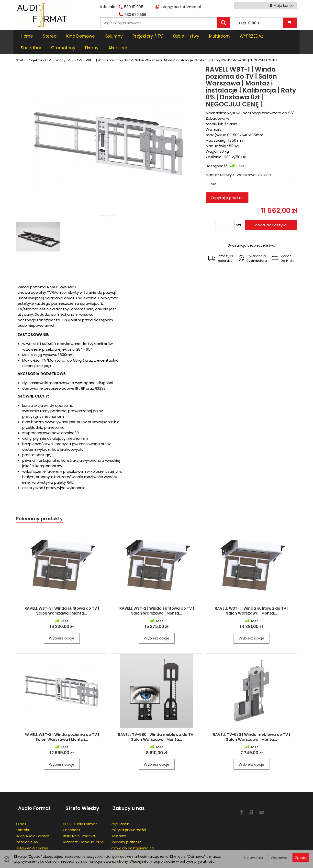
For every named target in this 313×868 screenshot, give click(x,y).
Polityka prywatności (128, 813)
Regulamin (120, 807)
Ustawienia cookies (32, 831)
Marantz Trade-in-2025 (84, 825)
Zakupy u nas (127, 794)
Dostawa (118, 819)
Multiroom (219, 36)
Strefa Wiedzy (80, 794)
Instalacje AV (27, 825)
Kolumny (114, 36)
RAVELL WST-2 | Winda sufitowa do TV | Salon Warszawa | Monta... (157, 600)
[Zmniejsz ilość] (227, 213)
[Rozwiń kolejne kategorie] (242, 36)
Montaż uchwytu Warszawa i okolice (238, 163)
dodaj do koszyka (270, 213)
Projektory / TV (148, 36)
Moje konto (281, 5)
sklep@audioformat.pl (178, 7)
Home (27, 36)
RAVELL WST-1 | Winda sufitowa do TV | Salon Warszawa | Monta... (252, 600)
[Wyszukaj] (224, 23)
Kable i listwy (186, 36)
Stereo (50, 36)
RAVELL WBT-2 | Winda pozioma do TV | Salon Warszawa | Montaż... (62, 726)
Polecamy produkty (41, 507)
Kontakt (23, 813)
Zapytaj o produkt (227, 186)
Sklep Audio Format (33, 819)
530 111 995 (131, 7)
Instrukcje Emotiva (79, 819)
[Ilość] (219, 213)
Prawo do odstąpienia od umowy (132, 833)
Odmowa (279, 858)
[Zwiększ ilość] (210, 213)
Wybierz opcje (62, 627)
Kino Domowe (81, 36)
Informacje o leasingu (130, 848)
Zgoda (301, 858)
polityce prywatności (198, 861)
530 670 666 (133, 15)
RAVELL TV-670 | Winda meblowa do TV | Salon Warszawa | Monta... (251, 726)
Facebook (72, 813)
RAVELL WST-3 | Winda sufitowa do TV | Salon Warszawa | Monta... (62, 600)
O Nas (21, 807)
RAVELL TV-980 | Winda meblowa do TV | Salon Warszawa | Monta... (157, 726)
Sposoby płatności (127, 825)
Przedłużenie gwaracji (129, 842)
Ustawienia (254, 858)
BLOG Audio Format (80, 807)
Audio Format (32, 794)
